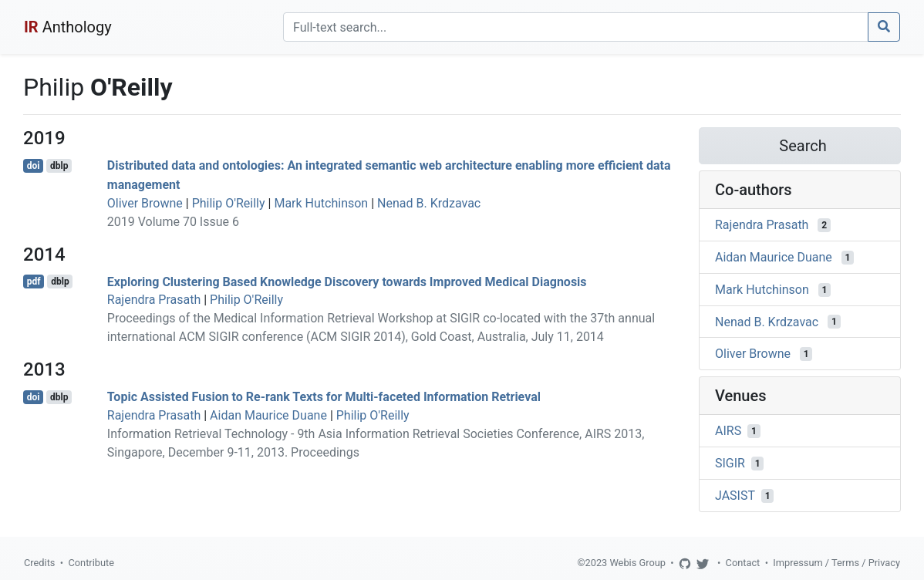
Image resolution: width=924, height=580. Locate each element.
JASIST (735, 496)
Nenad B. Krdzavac (429, 203)
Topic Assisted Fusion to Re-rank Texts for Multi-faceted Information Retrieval (324, 397)
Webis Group (637, 563)
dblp (59, 166)
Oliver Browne (145, 203)
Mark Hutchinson (321, 203)
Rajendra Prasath (154, 300)
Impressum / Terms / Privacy (836, 563)
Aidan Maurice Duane (268, 415)
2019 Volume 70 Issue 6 (173, 222)
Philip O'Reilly (229, 203)
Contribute (91, 563)
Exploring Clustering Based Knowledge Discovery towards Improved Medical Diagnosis (347, 281)
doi (34, 166)
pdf (34, 282)
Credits (39, 563)
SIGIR (730, 463)
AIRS (728, 431)
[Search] (576, 27)
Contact (743, 563)
